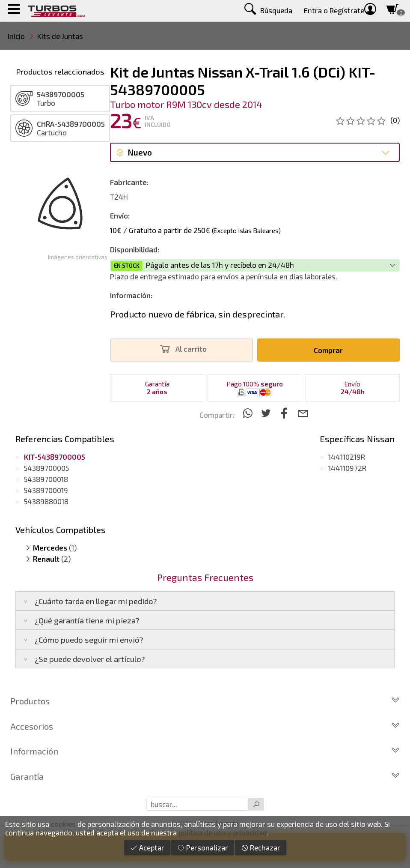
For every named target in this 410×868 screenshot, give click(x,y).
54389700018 (46, 479)
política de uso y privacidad (223, 832)
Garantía (205, 776)
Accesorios (205, 726)
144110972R (347, 468)
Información (205, 751)
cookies (63, 824)
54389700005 (46, 468)
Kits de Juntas (60, 36)
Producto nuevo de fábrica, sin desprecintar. (198, 314)
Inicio (16, 36)
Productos (205, 701)
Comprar (328, 350)
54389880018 (46, 501)
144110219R (347, 457)
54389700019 (46, 490)
